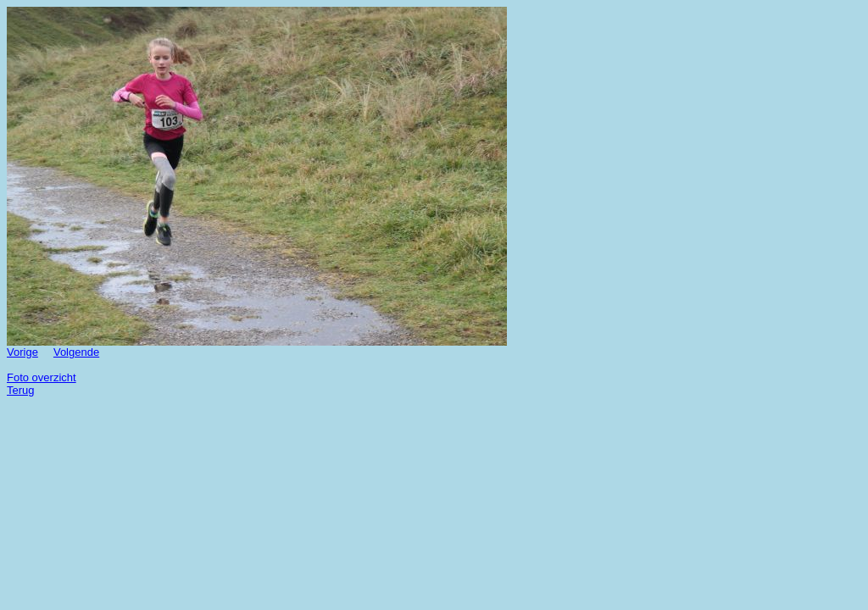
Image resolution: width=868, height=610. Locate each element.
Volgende (76, 352)
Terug (21, 390)
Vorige (22, 352)
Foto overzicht (42, 377)
